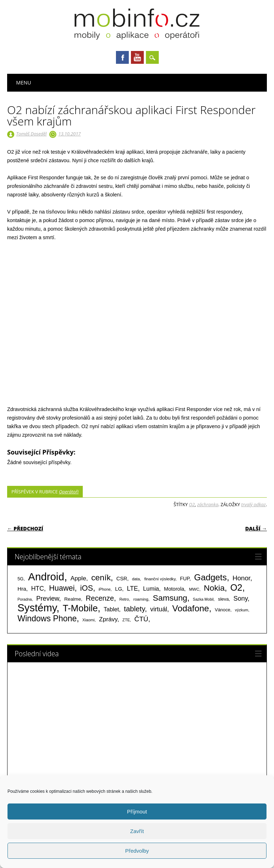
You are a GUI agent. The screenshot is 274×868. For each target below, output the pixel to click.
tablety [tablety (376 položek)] (134, 609)
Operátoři (69, 492)
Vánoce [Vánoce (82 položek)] (223, 610)
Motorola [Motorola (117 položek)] (174, 589)
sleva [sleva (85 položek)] (223, 599)
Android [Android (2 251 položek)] (46, 577)
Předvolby (137, 851)
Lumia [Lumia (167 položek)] (151, 589)
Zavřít (137, 831)
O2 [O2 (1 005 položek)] (236, 587)
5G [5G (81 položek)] (21, 579)
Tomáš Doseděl (31, 134)
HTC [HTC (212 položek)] (37, 589)
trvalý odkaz (253, 504)
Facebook (122, 57)
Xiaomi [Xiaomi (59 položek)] (88, 620)
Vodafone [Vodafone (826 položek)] (191, 608)
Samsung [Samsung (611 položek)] (170, 598)
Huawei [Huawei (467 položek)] (62, 588)
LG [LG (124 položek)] (118, 589)
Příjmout (137, 811)
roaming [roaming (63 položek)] (141, 599)
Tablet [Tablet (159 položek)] (111, 609)
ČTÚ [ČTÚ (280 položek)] (141, 619)
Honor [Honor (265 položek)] (242, 578)
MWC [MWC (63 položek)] (194, 589)
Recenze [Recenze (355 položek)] (100, 598)
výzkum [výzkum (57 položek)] (241, 610)
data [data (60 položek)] (136, 579)
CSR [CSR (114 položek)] (122, 579)
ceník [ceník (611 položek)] (101, 577)
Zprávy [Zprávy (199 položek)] (108, 619)
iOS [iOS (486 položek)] (87, 588)
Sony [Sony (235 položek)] (240, 599)
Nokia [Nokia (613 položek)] (214, 588)
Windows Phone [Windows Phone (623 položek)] (47, 618)
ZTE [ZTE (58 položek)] (126, 620)
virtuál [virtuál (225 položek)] (159, 609)
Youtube (137, 57)
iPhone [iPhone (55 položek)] (105, 589)
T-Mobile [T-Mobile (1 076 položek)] (80, 608)
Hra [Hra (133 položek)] (22, 589)
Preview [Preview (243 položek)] (48, 598)
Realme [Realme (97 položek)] (73, 599)
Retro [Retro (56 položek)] (124, 599)
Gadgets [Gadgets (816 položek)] (210, 577)
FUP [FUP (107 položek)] (184, 579)
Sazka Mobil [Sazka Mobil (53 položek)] (203, 599)
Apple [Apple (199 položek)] (78, 578)
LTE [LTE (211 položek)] (133, 589)
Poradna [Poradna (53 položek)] (25, 599)
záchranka (207, 504)
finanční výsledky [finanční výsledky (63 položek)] (160, 579)
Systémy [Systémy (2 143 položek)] (37, 608)
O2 (192, 504)
